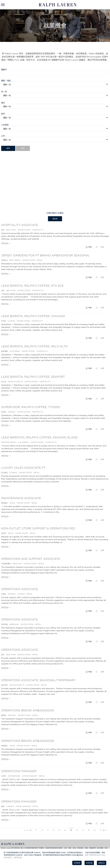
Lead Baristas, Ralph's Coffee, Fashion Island (39, 437)
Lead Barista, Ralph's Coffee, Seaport (33, 377)
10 (42, 830)
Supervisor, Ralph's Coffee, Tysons (31, 407)
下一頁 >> (103, 830)
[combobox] (55, 95)
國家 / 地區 (6, 81)
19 (95, 830)
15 (71, 830)
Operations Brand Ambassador (27, 710)
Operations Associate (20, 589)
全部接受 (77, 863)
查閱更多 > (6, 243)
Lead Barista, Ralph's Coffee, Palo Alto (34, 346)
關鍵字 (4, 69)
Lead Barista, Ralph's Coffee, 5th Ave (32, 286)
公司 (3, 136)
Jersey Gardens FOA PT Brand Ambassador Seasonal (46, 255)
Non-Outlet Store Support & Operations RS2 (38, 528)
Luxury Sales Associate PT (23, 468)
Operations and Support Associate (31, 559)
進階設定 (102, 863)
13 (59, 830)
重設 (23, 148)
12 (53, 830)
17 (83, 830)
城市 (4, 103)
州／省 (5, 92)
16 (77, 830)
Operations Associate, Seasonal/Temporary (38, 680)
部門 (3, 114)
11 (48, 830)
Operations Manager (19, 771)
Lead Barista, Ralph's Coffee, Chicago (33, 316)
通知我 (55, 219)
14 (65, 830)
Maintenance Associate (21, 498)
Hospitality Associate (20, 225)
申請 (90, 247)
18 (89, 830)
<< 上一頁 (28, 830)
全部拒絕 (89, 863)
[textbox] (55, 95)
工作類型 (5, 125)
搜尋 (8, 148)
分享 (102, 247)
